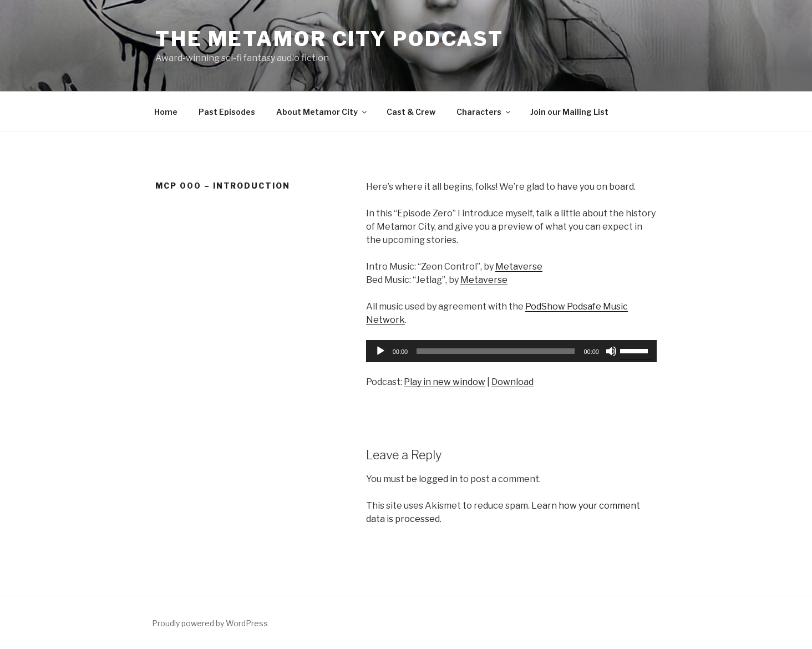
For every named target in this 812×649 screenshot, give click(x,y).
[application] (511, 351)
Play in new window (445, 382)
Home (166, 112)
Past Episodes (227, 112)
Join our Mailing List (569, 112)
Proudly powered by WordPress (210, 623)
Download (512, 382)
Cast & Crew (411, 112)
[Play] (380, 351)
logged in (438, 479)
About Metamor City (322, 112)
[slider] (496, 351)
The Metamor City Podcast (329, 39)
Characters (484, 112)
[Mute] (611, 351)
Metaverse (519, 267)
